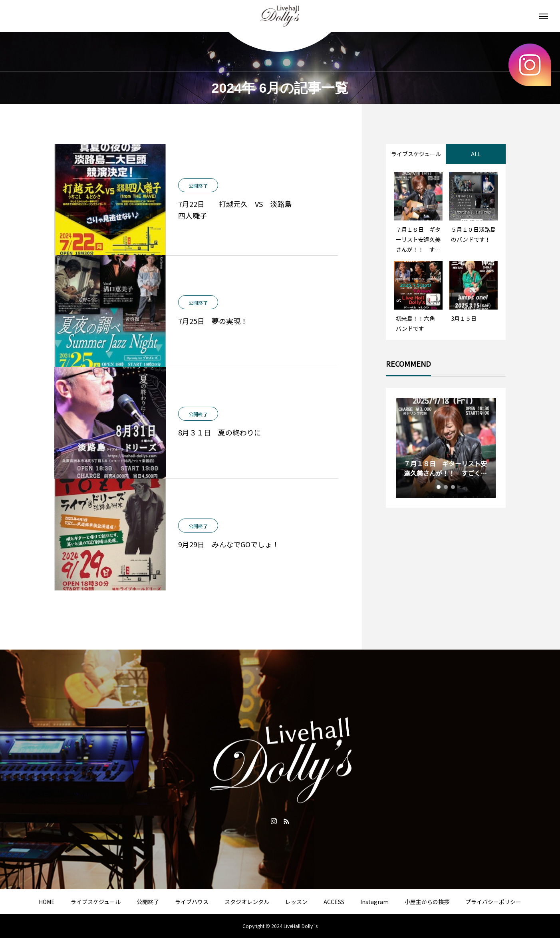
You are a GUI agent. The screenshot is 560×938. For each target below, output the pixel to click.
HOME (47, 902)
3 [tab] (453, 487)
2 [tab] (446, 487)
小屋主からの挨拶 (427, 902)
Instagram (374, 902)
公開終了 (148, 902)
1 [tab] (439, 487)
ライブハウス (192, 902)
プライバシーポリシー (493, 902)
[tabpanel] (446, 448)
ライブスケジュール (96, 902)
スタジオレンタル (247, 902)
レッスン (296, 902)
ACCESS (334, 902)
